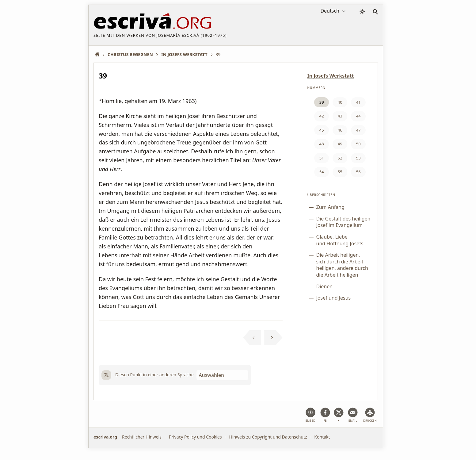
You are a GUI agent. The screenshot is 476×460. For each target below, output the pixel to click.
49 (340, 144)
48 (322, 144)
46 (340, 130)
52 (340, 158)
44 (358, 116)
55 (340, 172)
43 (340, 116)
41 (358, 102)
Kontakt (322, 437)
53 (358, 158)
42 (322, 116)
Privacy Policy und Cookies (195, 437)
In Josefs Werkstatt (331, 76)
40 (340, 102)
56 (358, 172)
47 (358, 130)
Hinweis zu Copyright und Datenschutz (268, 437)
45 (322, 130)
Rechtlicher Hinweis (142, 437)
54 (322, 172)
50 (358, 144)
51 (322, 158)
